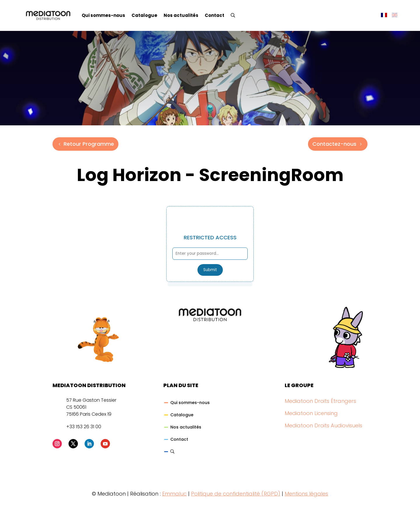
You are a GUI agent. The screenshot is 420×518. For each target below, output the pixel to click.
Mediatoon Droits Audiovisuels (323, 425)
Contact (215, 15)
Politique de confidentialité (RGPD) (236, 494)
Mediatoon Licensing (311, 413)
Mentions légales (306, 494)
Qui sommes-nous (103, 15)
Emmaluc (174, 494)
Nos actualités (181, 15)
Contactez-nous (334, 144)
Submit (210, 270)
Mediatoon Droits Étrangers (320, 401)
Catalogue (144, 15)
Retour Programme (89, 144)
